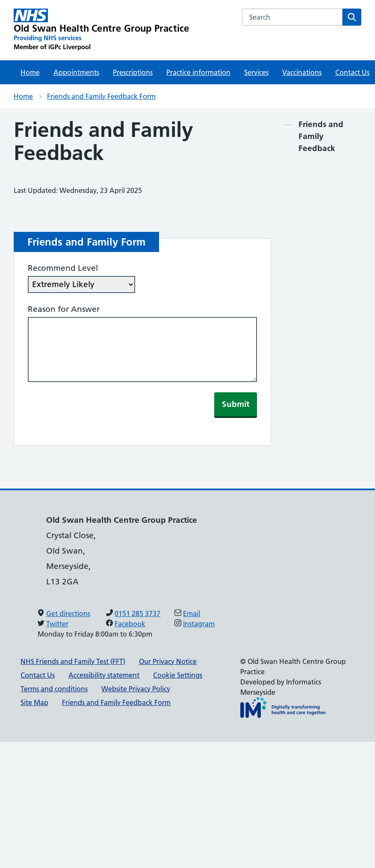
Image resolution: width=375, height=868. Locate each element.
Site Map (34, 702)
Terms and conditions (54, 689)
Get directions (68, 613)
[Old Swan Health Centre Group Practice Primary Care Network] (101, 30)
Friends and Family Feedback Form (101, 96)
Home (30, 72)
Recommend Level (63, 268)
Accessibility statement (104, 675)
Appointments (76, 72)
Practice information (198, 72)
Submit (236, 404)
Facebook (130, 624)
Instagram (199, 624)
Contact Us (38, 675)
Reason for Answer (64, 309)
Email (192, 613)
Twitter (57, 624)
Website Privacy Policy (136, 689)
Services (256, 72)
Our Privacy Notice (168, 661)
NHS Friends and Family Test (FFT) (73, 661)
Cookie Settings (178, 675)
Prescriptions (133, 72)
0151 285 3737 (137, 613)
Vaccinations (302, 72)
